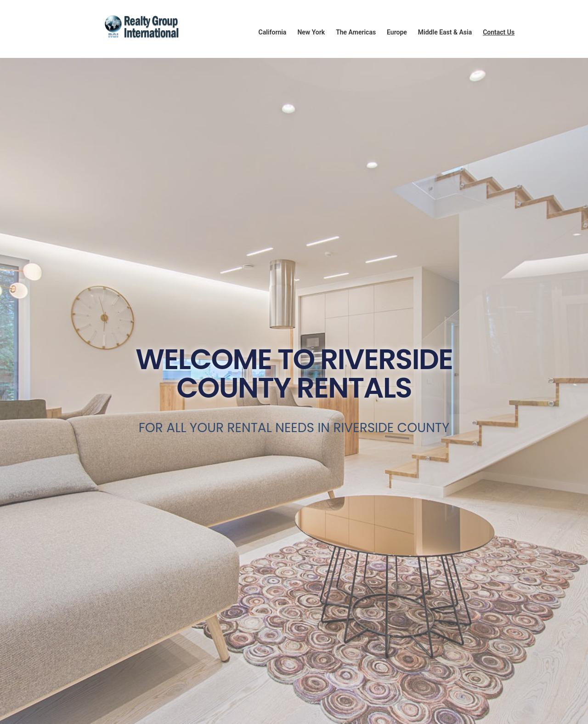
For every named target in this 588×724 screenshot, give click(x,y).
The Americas (356, 32)
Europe (397, 32)
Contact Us (499, 32)
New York (311, 32)
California (273, 32)
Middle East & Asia (445, 32)
